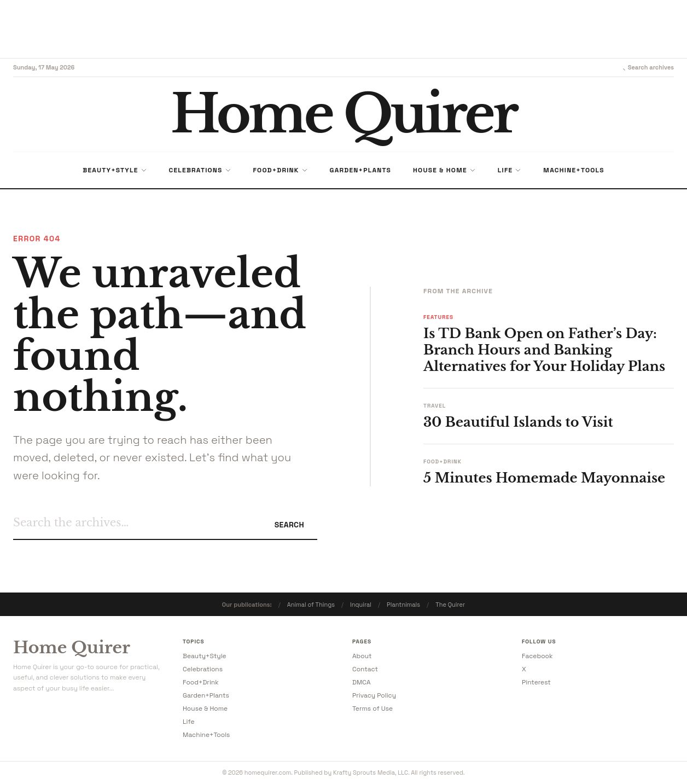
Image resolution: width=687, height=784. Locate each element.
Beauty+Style (205, 656)
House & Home (205, 708)
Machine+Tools (206, 735)
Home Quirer (72, 648)
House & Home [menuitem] (444, 170)
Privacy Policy (374, 695)
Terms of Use (372, 708)
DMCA (362, 682)
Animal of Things (311, 605)
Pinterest (536, 682)
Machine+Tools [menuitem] (574, 170)
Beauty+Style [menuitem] (115, 170)
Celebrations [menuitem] (200, 170)
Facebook (537, 656)
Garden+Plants (206, 695)
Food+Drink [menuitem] (281, 170)
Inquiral (361, 605)
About (362, 656)
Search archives (646, 67)
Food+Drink (201, 682)
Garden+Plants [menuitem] (360, 170)
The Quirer (450, 605)
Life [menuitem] (510, 170)
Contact (365, 669)
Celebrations (203, 669)
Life (189, 722)
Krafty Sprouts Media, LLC (371, 773)
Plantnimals (403, 605)
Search (289, 525)
